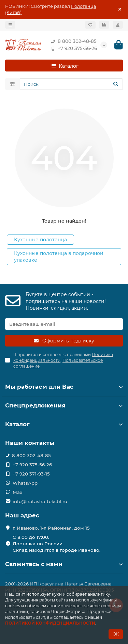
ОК (116, 634)
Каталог (64, 424)
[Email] (64, 324)
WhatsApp (25, 483)
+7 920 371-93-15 (31, 474)
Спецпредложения (64, 405)
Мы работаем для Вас (64, 387)
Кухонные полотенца (40, 240)
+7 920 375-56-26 (73, 49)
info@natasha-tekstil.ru (40, 501)
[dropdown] (10, 25)
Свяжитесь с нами (64, 564)
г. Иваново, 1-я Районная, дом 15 (51, 528)
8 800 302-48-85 (72, 41)
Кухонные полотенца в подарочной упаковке (59, 257)
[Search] (71, 84)
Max (17, 492)
